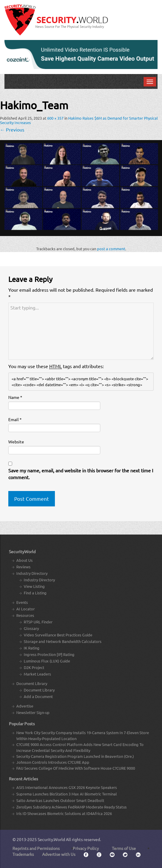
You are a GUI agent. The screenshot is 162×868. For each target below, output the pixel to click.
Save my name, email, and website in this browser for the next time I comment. (81, 474)
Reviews (23, 567)
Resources (25, 615)
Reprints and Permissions (36, 848)
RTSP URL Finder (38, 622)
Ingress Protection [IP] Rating (49, 654)
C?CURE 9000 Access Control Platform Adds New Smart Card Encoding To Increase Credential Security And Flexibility (80, 747)
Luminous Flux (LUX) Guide (47, 661)
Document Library (32, 683)
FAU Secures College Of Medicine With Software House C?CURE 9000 (76, 768)
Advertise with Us (59, 854)
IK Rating (32, 648)
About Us (24, 560)
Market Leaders (37, 674)
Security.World (51, 839)
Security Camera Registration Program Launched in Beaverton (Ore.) (75, 756)
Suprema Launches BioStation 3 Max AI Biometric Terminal (67, 794)
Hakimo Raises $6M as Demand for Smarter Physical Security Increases (79, 120)
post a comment (111, 249)
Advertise (25, 706)
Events (22, 602)
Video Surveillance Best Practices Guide (58, 635)
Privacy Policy (86, 848)
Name (15, 397)
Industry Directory (32, 573)
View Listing (34, 586)
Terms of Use (124, 848)
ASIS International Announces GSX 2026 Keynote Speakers (67, 787)
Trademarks (23, 854)
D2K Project (34, 667)
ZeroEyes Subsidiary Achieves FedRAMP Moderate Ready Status (72, 807)
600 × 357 (55, 118)
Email (15, 419)
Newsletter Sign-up (33, 712)
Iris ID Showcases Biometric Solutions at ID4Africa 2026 (64, 813)
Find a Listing (35, 593)
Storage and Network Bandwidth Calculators (63, 641)
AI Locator (26, 609)
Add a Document (38, 696)
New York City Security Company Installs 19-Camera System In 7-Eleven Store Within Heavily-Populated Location (83, 735)
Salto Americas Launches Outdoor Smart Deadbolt (60, 800)
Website (16, 442)
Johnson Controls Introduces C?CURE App (53, 762)
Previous (12, 129)
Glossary (31, 628)
